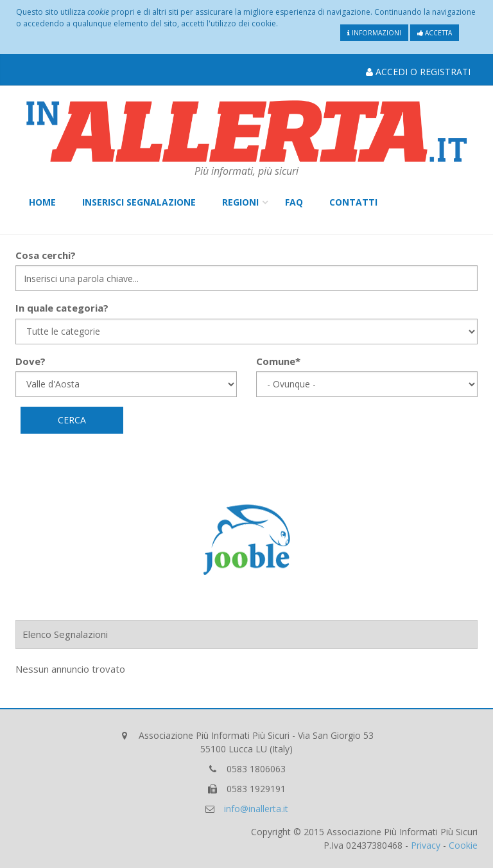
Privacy (426, 845)
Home (42, 202)
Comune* (278, 361)
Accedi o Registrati (418, 72)
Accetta (435, 33)
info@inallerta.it (256, 809)
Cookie (463, 845)
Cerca (72, 420)
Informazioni (374, 33)
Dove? (30, 361)
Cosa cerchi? (46, 255)
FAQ (294, 202)
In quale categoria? (62, 308)
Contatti (353, 202)
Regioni (240, 202)
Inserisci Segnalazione (139, 202)
